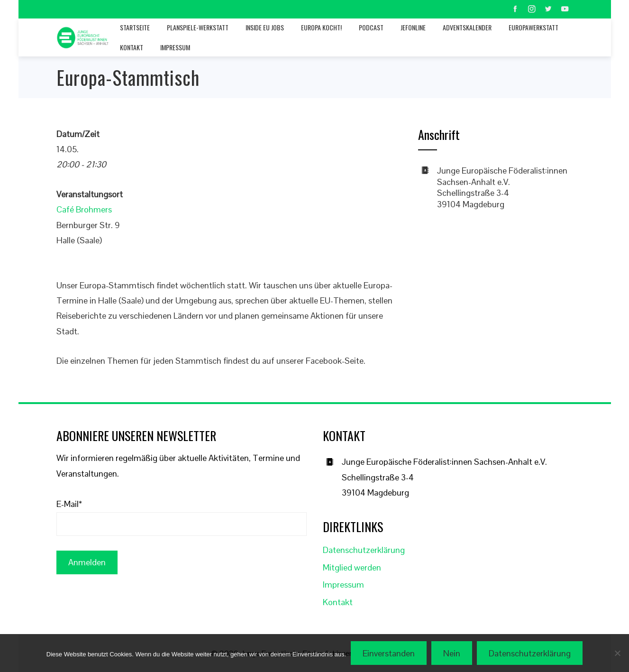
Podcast (371, 27)
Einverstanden (389, 653)
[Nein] (617, 653)
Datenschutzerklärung (364, 550)
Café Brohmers (84, 209)
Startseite (135, 27)
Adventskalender (467, 27)
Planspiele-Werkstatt (198, 27)
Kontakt (132, 47)
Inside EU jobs (265, 27)
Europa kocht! (321, 27)
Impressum (175, 47)
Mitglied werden (352, 567)
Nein (452, 653)
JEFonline (413, 27)
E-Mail (69, 504)
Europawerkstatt (533, 27)
